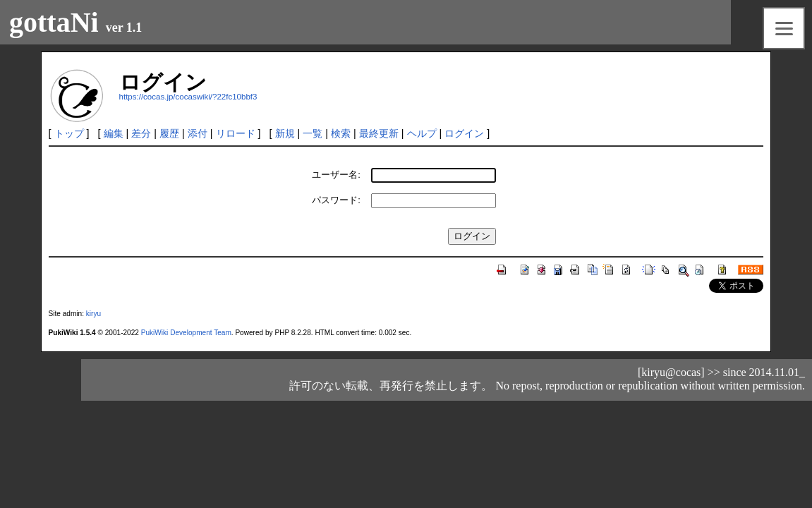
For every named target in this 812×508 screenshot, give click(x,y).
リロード (236, 133)
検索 (341, 133)
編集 (114, 133)
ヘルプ (422, 133)
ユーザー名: (336, 175)
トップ (69, 133)
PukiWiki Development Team (186, 333)
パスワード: (336, 200)
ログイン (464, 133)
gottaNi (54, 22)
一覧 (313, 133)
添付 (198, 133)
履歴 (169, 133)
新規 (285, 133)
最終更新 (379, 133)
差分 (141, 133)
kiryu (93, 314)
